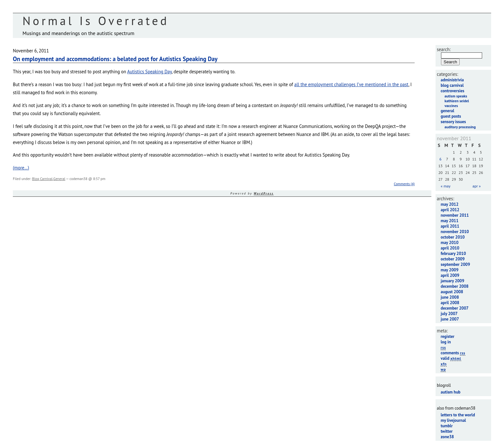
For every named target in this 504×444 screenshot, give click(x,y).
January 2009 (452, 281)
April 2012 (450, 210)
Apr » (477, 186)
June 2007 (450, 319)
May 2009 (450, 270)
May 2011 (450, 221)
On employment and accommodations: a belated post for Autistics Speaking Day (115, 59)
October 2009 (453, 259)
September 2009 (455, 264)
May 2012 (450, 204)
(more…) (21, 168)
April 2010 (450, 248)
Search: (444, 49)
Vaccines (451, 106)
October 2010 (453, 237)
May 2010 (450, 243)
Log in (446, 342)
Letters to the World (458, 415)
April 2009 (450, 275)
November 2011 (455, 215)
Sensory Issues (453, 122)
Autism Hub (451, 392)
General (59, 179)
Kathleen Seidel (457, 101)
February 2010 (453, 254)
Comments (453, 353)
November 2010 (455, 232)
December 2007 (455, 308)
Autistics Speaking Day (149, 72)
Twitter (447, 431)
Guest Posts (451, 116)
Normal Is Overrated (96, 21)
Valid (451, 358)
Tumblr (447, 426)
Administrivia (452, 80)
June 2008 (450, 297)
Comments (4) (404, 184)
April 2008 (450, 303)
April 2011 (450, 226)
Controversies (452, 91)
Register (448, 336)
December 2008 (455, 286)
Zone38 (447, 437)
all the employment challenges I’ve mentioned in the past (351, 84)
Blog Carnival (42, 179)
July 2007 (449, 314)
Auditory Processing (460, 127)
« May (446, 186)
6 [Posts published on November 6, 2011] (441, 159)
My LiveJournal (453, 420)
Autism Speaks (456, 96)
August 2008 (452, 292)
